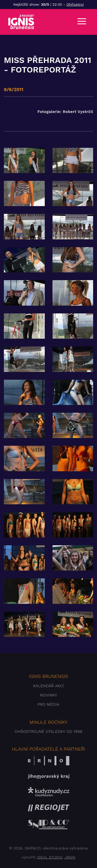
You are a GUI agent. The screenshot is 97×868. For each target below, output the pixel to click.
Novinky (48, 695)
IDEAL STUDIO (50, 857)
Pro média (49, 704)
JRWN (70, 857)
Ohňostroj (75, 4)
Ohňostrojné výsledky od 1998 (49, 732)
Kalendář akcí (48, 686)
